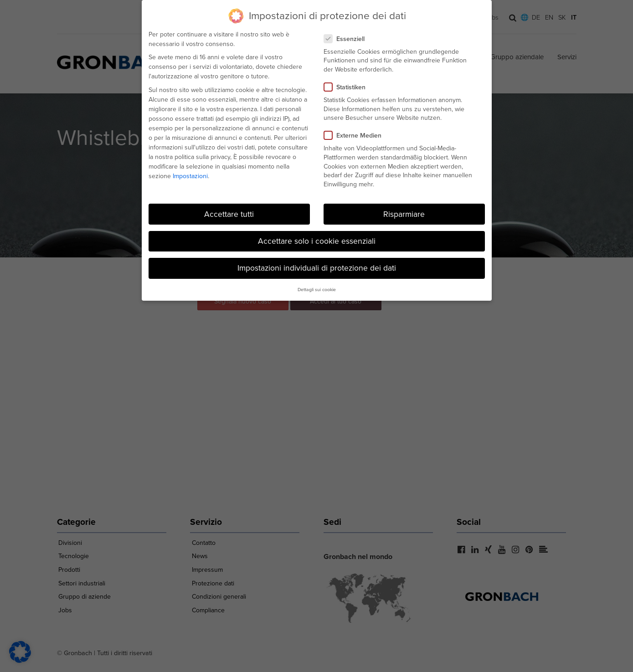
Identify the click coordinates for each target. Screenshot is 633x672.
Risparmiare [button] (404, 213)
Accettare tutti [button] (229, 213)
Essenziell (347, 38)
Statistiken (347, 86)
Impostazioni (190, 175)
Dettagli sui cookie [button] (317, 289)
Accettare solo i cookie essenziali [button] (317, 240)
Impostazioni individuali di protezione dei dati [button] (317, 267)
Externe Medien (355, 135)
